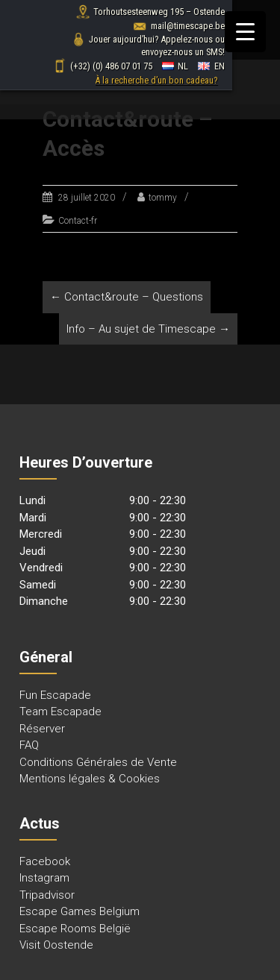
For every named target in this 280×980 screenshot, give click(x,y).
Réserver (42, 729)
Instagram (44, 878)
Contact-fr (78, 221)
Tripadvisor (47, 895)
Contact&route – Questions (127, 297)
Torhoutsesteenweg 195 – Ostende (150, 12)
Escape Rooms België (75, 929)
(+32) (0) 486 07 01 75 (102, 66)
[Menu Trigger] (245, 32)
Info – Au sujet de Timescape (148, 329)
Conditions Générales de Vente (98, 762)
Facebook (45, 861)
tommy (163, 198)
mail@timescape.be (179, 26)
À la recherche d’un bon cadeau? (156, 80)
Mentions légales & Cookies (90, 779)
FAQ (29, 745)
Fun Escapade (55, 695)
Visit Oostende (56, 945)
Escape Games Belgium (80, 911)
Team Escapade (60, 712)
